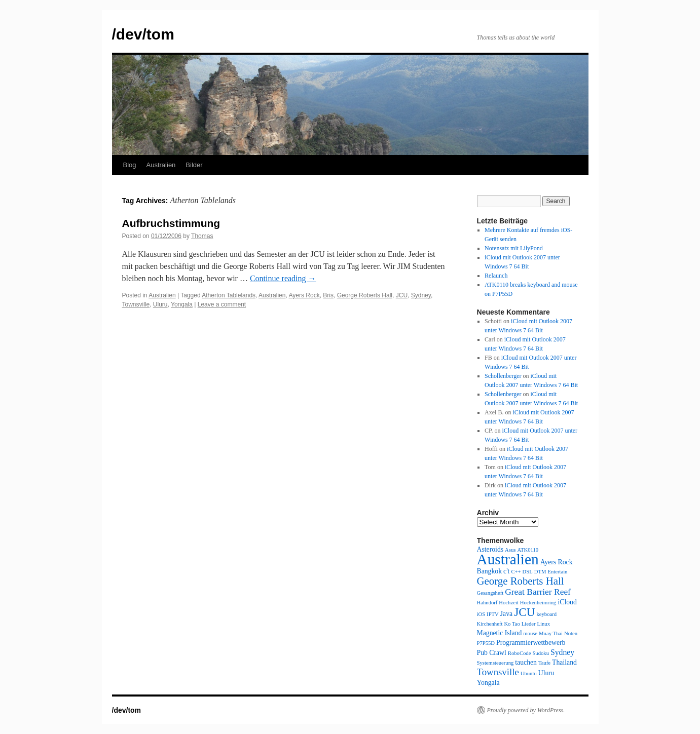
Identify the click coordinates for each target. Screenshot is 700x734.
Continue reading (283, 278)
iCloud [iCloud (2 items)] (567, 602)
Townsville (136, 304)
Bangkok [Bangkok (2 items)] (490, 571)
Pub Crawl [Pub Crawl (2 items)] (492, 653)
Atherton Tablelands (229, 295)
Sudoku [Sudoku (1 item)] (541, 653)
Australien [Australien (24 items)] (508, 559)
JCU (402, 295)
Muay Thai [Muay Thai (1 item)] (551, 633)
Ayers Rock (304, 295)
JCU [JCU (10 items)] (524, 612)
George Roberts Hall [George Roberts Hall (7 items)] (521, 581)
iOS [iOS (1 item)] (481, 614)
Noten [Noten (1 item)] (571, 633)
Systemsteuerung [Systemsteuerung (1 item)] (495, 663)
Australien (161, 165)
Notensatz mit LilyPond (514, 248)
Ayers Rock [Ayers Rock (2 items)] (557, 562)
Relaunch (496, 276)
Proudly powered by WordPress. (526, 710)
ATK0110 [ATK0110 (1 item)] (528, 550)
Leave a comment (222, 304)
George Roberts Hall (365, 295)
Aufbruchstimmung (171, 223)
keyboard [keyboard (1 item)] (546, 614)
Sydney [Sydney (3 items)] (562, 652)
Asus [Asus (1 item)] (510, 550)
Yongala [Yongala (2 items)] (488, 683)
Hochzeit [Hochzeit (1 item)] (508, 603)
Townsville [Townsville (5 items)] (498, 672)
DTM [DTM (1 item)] (540, 572)
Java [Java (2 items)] (506, 614)
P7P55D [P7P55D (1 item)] (486, 643)
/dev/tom (143, 34)
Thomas (202, 236)
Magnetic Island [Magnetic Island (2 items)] (500, 633)
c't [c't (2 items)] (506, 571)
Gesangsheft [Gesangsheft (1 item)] (490, 593)
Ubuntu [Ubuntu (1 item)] (529, 673)
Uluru (160, 304)
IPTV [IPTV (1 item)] (493, 614)
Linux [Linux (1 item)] (544, 624)
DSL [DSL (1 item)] (528, 572)
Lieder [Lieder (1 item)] (529, 624)
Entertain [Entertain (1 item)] (557, 572)
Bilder (194, 165)
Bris (328, 295)
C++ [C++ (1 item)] (516, 572)
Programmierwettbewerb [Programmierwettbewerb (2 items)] (531, 643)
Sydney (421, 295)
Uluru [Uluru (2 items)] (546, 673)
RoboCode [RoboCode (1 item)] (520, 653)
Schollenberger (503, 376)
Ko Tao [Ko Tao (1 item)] (512, 624)
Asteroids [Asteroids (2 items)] (490, 549)
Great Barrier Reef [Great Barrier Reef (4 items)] (538, 592)
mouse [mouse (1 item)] (530, 633)
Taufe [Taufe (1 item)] (544, 663)
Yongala (182, 304)
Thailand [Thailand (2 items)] (564, 662)
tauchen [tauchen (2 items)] (526, 662)
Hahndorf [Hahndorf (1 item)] (487, 603)
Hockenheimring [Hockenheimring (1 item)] (538, 603)
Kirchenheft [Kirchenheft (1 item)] (490, 624)
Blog (130, 165)
